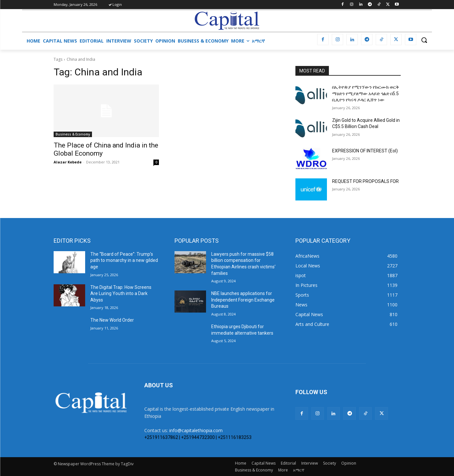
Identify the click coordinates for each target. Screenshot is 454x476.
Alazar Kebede (68, 162)
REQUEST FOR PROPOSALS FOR (365, 181)
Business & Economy (73, 134)
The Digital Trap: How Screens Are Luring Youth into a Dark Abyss (121, 294)
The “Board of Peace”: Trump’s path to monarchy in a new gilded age (124, 260)
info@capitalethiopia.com (196, 430)
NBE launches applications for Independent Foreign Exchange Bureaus (243, 300)
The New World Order (112, 320)
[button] (424, 40)
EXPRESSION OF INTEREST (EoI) (365, 151)
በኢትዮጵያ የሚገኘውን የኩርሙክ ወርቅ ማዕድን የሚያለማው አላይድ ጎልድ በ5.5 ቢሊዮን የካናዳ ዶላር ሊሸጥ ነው (366, 93)
